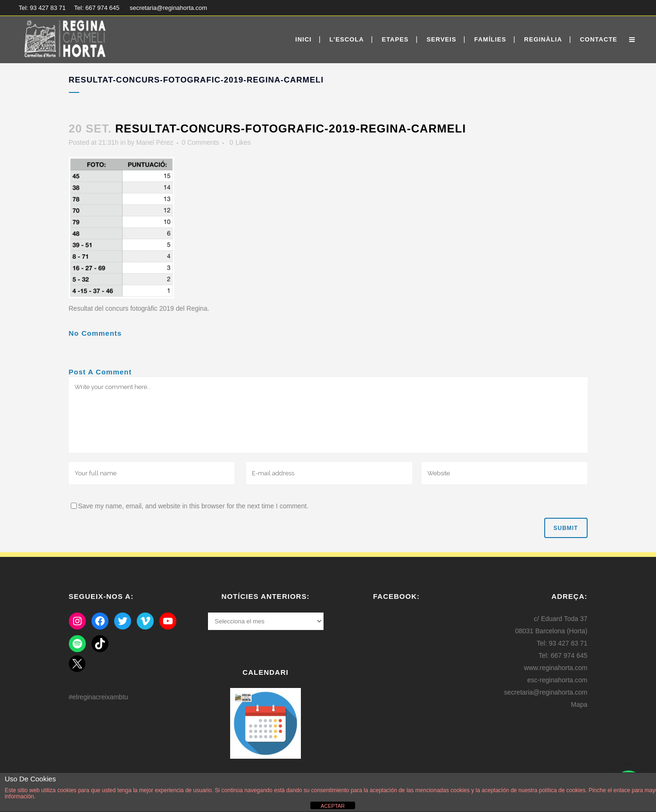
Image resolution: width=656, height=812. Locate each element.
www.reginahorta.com (556, 668)
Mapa (579, 704)
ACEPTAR (333, 806)
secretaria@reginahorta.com (168, 8)
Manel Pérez (155, 142)
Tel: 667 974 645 (97, 8)
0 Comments (200, 142)
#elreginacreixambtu (99, 697)
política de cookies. (563, 790)
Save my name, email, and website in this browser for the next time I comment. (194, 506)
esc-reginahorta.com (557, 680)
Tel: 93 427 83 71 (42, 8)
